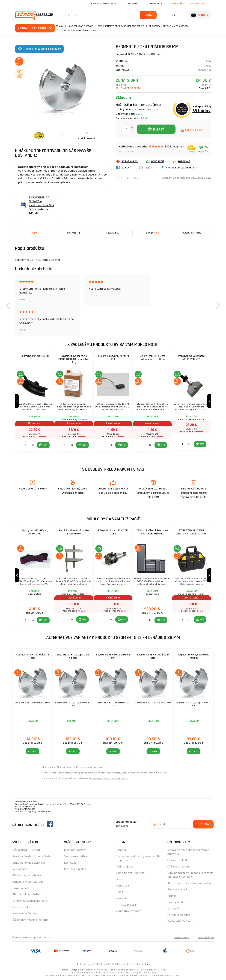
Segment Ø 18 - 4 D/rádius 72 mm (32, 657)
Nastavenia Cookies (25, 914)
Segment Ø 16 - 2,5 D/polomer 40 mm (194, 657)
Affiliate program (127, 905)
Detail (33, 752)
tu (148, 964)
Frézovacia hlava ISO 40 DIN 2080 (113, 532)
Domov (59, 26)
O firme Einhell (177, 860)
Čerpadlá (173, 909)
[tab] (113, 233)
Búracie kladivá (177, 890)
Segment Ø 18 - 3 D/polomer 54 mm (113, 657)
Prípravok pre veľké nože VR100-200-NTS (191, 358)
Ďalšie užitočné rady (181, 922)
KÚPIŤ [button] (45, 445)
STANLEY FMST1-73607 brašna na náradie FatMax (191, 532)
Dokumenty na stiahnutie (29, 863)
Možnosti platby (75, 850)
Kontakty (156, 4)
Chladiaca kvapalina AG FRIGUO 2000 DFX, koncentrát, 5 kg (74, 359)
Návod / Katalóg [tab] (191, 233)
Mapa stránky (182, 938)
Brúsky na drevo (178, 902)
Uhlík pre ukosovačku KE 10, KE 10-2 (113, 358)
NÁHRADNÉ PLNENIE (27, 850)
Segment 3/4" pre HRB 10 (35, 356)
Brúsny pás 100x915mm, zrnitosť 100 (35, 532)
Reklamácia (20, 869)
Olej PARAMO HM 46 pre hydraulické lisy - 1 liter (152, 358)
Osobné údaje (206, 938)
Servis (120, 880)
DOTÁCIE (70, 863)
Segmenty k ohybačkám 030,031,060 (169, 26)
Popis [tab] (35, 233)
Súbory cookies (22, 907)
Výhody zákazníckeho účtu (30, 901)
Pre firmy (133, 4)
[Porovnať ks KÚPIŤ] (26, 445)
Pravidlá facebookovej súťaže (31, 857)
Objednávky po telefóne (28, 882)
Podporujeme (125, 867)
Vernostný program (103, 4)
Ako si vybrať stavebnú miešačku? (190, 883)
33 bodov (202, 111)
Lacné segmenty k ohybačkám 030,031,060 (144, 773)
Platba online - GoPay (26, 895)
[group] (35, 401)
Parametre (74, 233)
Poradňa (121, 850)
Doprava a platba (75, 869)
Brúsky (172, 896)
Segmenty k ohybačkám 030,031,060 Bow (186, 178)
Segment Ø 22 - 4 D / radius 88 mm (110, 779)
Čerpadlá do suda (179, 915)
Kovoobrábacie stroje (81, 26)
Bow (209, 61)
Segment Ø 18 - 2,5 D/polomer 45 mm (73, 657)
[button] (8, 306)
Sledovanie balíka (75, 857)
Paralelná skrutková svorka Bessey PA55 (74, 532)
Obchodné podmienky (27, 876)
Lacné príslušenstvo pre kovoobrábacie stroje (96, 773)
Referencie (123, 886)
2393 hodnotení (174, 146)
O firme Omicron (178, 867)
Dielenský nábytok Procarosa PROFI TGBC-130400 (152, 532)
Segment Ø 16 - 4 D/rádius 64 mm (153, 657)
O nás (119, 892)
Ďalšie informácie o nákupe (30, 920)
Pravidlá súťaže (22, 888)
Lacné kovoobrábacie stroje (57, 773)
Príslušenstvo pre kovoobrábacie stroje (121, 26)
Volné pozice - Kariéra (130, 873)
